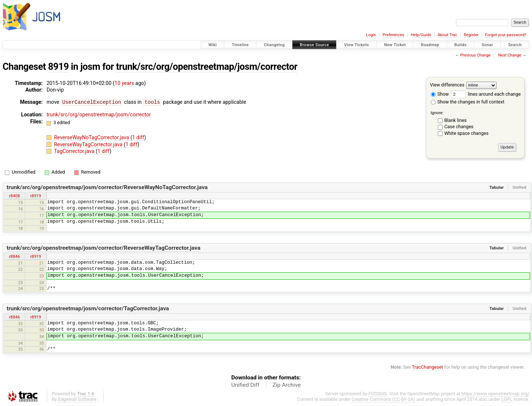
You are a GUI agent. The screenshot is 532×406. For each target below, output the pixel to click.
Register (471, 35)
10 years (124, 83)
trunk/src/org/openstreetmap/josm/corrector (207, 67)
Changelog (274, 45)
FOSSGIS (378, 394)
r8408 (14, 196)
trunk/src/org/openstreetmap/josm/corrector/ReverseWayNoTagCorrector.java (107, 187)
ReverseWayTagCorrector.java (89, 144)
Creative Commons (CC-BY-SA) (384, 399)
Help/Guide (421, 35)
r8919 (36, 196)
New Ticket (395, 45)
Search (515, 45)
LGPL (507, 399)
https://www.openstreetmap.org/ (495, 394)
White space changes (467, 133)
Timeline (240, 45)
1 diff (138, 137)
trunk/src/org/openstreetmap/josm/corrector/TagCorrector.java (88, 308)
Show (440, 94)
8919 (58, 67)
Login (371, 35)
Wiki (213, 45)
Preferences (393, 35)
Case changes (459, 127)
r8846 (14, 256)
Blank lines (456, 120)
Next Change (510, 55)
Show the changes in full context (468, 102)
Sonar (487, 45)
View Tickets (356, 45)
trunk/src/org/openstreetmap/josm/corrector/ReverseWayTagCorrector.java (104, 248)
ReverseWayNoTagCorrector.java (92, 137)
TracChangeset (428, 367)
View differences (447, 85)
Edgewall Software (77, 399)
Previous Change (475, 55)
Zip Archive (287, 385)
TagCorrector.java (75, 151)
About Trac (448, 35)
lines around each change (486, 94)
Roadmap (430, 45)
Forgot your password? (506, 35)
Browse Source (315, 45)
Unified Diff (245, 385)
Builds (461, 45)
